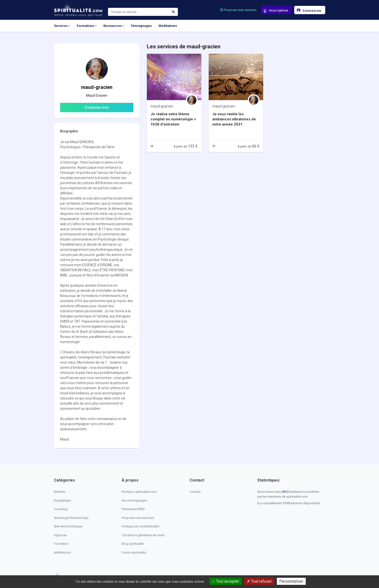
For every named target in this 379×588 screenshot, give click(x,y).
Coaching (61, 509)
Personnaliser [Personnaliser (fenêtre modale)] (291, 581)
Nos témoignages (134, 500)
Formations (86, 26)
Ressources (113, 26)
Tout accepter (226, 581)
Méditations (168, 26)
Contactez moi (97, 107)
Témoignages (141, 26)
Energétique (62, 500)
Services (61, 26)
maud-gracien (162, 106)
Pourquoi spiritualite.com (139, 492)
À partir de (186, 147)
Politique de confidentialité (140, 526)
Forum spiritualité (134, 552)
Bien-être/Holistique (68, 526)
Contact (195, 492)
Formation (61, 544)
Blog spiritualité (133, 544)
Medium (60, 492)
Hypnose (60, 535)
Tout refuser (259, 581)
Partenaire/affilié (133, 509)
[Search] (139, 12)
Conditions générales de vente (143, 535)
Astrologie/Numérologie (71, 518)
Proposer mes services (238, 10)
